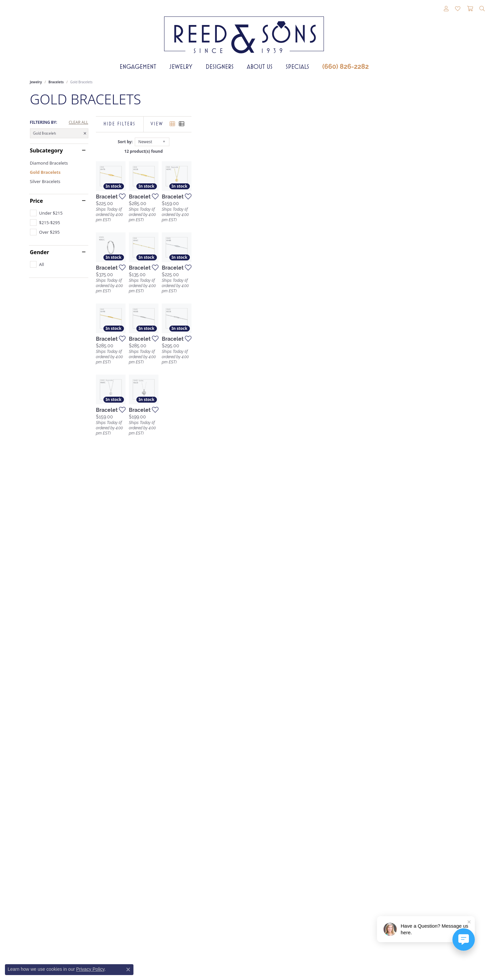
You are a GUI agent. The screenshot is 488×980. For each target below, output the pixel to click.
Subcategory (46, 150)
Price (37, 201)
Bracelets (56, 82)
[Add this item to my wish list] (209, 285)
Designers (220, 66)
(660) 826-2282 (345, 66)
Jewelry (181, 66)
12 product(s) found (277, 151)
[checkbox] (46, 213)
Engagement (138, 66)
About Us (260, 66)
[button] (446, 9)
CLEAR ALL (78, 122)
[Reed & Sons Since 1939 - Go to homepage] (244, 30)
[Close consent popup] (128, 969)
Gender (40, 252)
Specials (297, 66)
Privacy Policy (90, 969)
